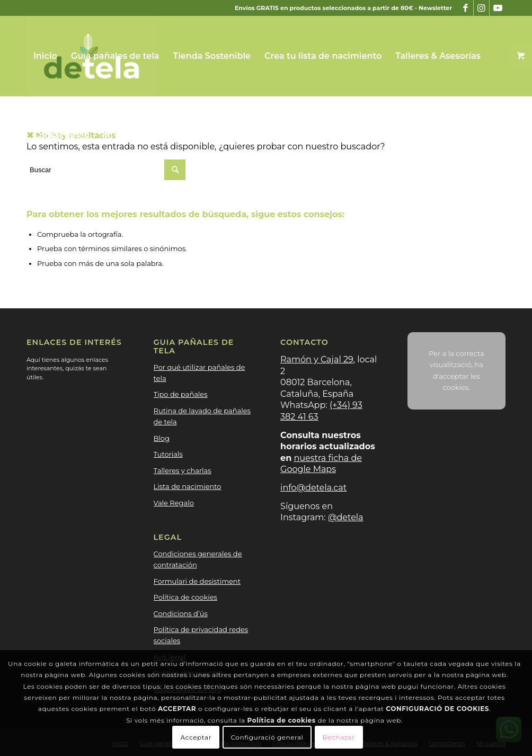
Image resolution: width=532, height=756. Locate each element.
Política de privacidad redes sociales (201, 635)
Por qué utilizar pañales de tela (199, 373)
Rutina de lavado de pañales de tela (202, 416)
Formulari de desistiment (197, 581)
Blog (162, 438)
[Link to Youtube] (498, 8)
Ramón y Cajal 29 (317, 359)
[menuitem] (45, 56)
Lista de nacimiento (188, 486)
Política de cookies (185, 597)
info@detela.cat (313, 488)
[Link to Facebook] (465, 8)
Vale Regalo (174, 503)
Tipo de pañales (181, 394)
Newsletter (435, 8)
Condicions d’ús (181, 613)
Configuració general (267, 737)
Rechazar (339, 737)
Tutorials (168, 454)
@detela (346, 517)
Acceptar (196, 737)
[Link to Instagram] (481, 8)
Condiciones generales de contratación (198, 559)
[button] (161, 136)
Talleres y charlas (183, 470)
